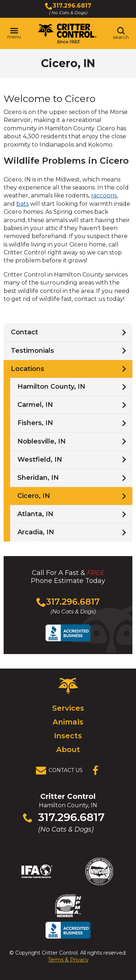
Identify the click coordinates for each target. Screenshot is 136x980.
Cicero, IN (34, 496)
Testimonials (32, 351)
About (68, 750)
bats (22, 204)
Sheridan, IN (38, 478)
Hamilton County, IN (51, 387)
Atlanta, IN (35, 514)
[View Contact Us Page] (61, 771)
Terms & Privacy (68, 960)
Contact (24, 332)
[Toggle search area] (121, 33)
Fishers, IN (35, 423)
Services (68, 708)
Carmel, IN (35, 405)
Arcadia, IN (36, 532)
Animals (68, 722)
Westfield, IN (40, 460)
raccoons (104, 195)
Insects (68, 736)
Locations (28, 369)
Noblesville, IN (42, 441)
